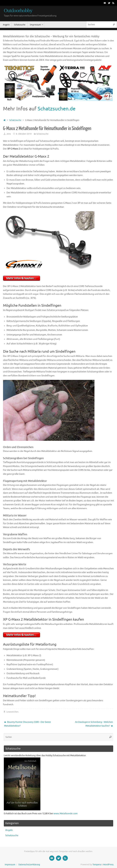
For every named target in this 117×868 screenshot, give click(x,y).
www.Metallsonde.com (66, 814)
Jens (9, 134)
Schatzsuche (15, 120)
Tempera (97, 865)
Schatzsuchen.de (57, 109)
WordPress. (109, 865)
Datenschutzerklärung (29, 865)
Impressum (10, 865)
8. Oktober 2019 (24, 134)
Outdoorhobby (18, 10)
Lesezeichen (12, 712)
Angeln (9, 830)
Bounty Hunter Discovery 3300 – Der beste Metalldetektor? (27, 724)
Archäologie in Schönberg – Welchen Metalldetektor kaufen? (94, 724)
